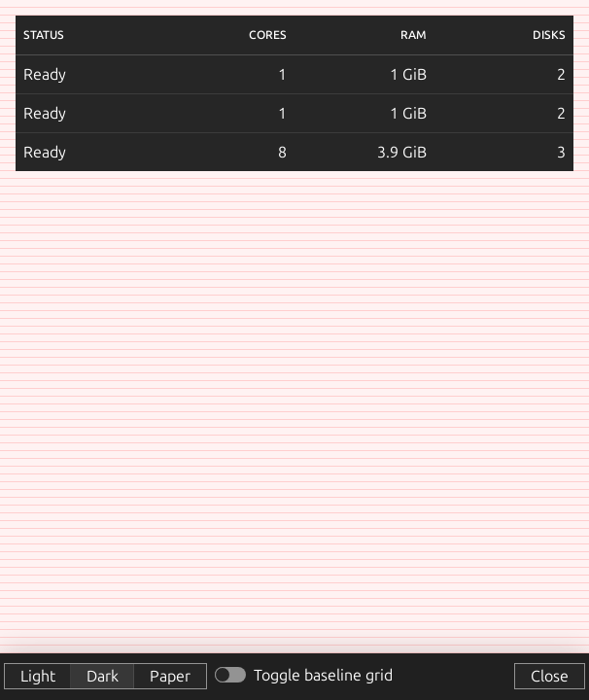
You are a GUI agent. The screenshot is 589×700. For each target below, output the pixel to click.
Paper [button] (170, 676)
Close (550, 676)
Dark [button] (103, 676)
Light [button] (38, 676)
